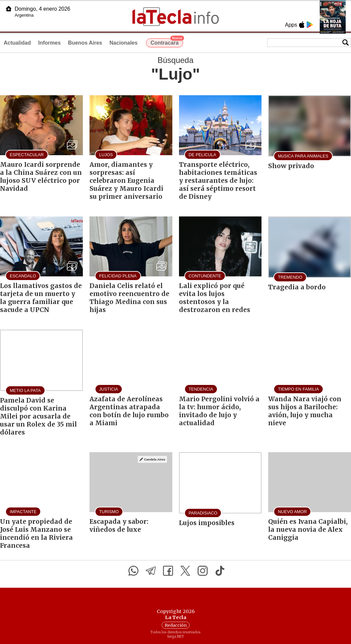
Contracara (167, 42)
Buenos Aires (85, 43)
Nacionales (123, 43)
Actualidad (17, 43)
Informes (50, 43)
